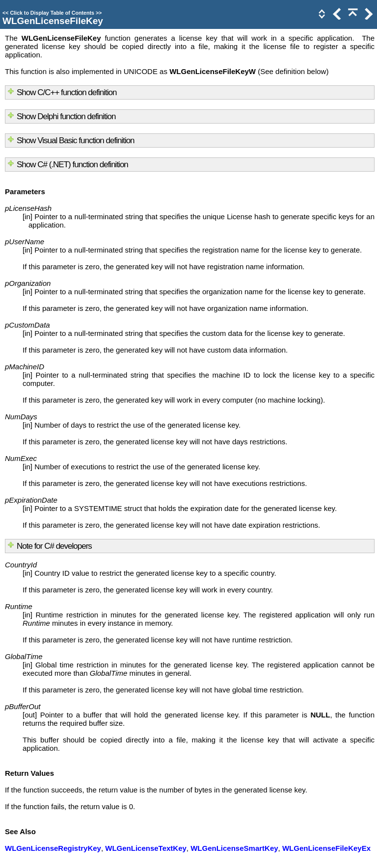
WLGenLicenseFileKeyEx (326, 848)
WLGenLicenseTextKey (146, 848)
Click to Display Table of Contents (52, 13)
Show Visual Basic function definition (76, 140)
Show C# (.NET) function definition (72, 165)
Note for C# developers (54, 546)
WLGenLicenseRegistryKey (53, 848)
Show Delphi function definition (66, 116)
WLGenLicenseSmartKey (234, 848)
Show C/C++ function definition (67, 92)
